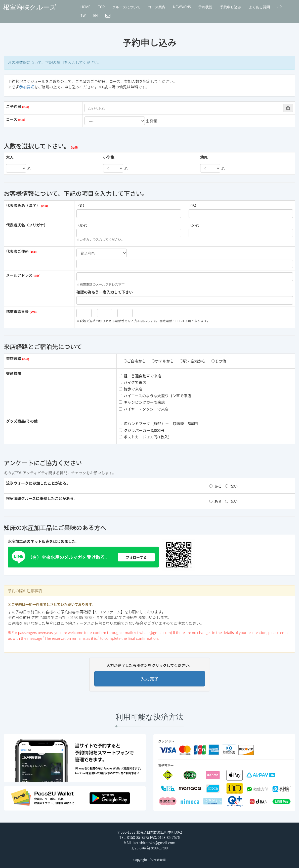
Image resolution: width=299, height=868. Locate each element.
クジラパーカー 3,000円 (141, 430)
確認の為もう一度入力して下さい (105, 292)
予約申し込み (231, 7)
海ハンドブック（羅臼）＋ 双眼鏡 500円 (158, 423)
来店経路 (14, 358)
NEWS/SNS (182, 7)
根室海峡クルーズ (30, 7)
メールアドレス (19, 275)
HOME (86, 7)
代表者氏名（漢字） (23, 205)
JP (280, 7)
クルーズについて (126, 7)
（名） (193, 206)
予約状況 (205, 7)
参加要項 (27, 87)
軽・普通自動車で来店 (140, 376)
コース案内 (157, 7)
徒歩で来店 (131, 389)
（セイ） (83, 225)
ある (216, 486)
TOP (101, 7)
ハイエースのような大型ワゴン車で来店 (155, 396)
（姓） (81, 206)
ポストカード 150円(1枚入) (144, 437)
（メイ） (195, 225)
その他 (219, 361)
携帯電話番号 (17, 311)
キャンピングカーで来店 (142, 402)
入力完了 (150, 679)
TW (83, 16)
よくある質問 (259, 7)
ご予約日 (14, 106)
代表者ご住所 (17, 251)
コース (12, 119)
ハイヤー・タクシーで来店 (144, 409)
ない (231, 486)
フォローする (136, 557)
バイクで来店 (133, 382)
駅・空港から (193, 361)
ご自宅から (135, 361)
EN (96, 16)
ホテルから (163, 361)
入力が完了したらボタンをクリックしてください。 (149, 665)
